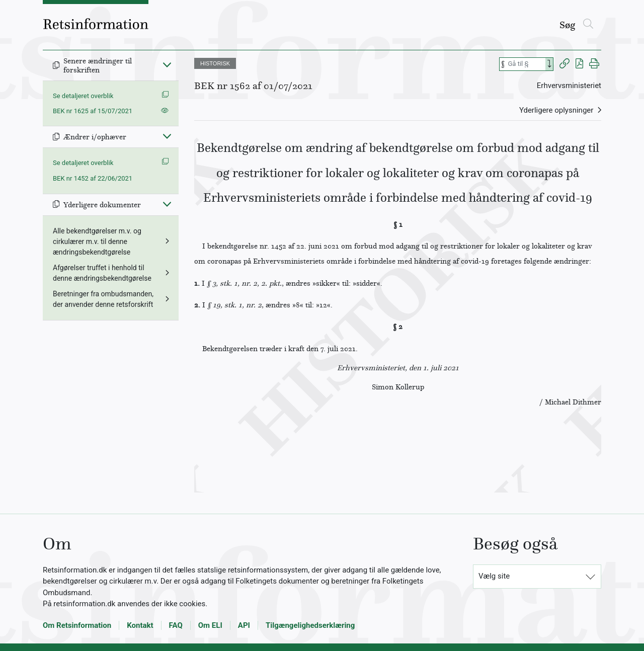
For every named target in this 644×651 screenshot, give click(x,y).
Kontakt (140, 625)
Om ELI (210, 625)
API (244, 625)
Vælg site (494, 576)
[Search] (549, 64)
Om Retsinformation (77, 625)
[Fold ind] (167, 64)
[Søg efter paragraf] (526, 64)
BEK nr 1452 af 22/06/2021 (93, 178)
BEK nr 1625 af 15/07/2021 (93, 111)
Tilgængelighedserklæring (310, 625)
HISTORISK (215, 63)
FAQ (176, 625)
